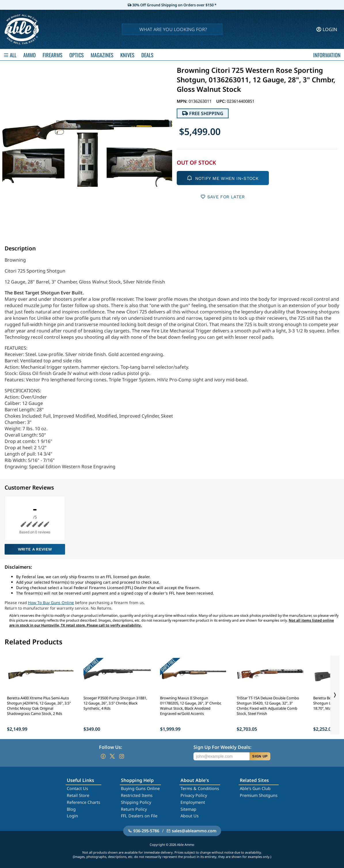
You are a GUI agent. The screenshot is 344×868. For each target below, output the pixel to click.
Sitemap (188, 809)
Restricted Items (137, 795)
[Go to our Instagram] (121, 756)
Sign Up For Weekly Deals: (222, 747)
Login (72, 816)
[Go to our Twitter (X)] (112, 756)
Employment (193, 802)
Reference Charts (83, 802)
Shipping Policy (136, 802)
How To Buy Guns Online (51, 603)
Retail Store (78, 795)
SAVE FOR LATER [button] (223, 197)
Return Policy (134, 809)
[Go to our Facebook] (103, 756)
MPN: (183, 101)
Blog (71, 809)
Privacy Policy (194, 795)
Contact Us (77, 788)
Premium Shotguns (259, 795)
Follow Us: (111, 747)
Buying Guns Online (140, 788)
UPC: (222, 101)
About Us (190, 816)
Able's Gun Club (255, 788)
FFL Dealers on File (139, 816)
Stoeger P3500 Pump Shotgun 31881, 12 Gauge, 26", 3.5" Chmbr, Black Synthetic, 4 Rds (115, 703)
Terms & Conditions (200, 788)
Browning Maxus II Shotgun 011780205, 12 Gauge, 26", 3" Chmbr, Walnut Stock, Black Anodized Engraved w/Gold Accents (191, 706)
